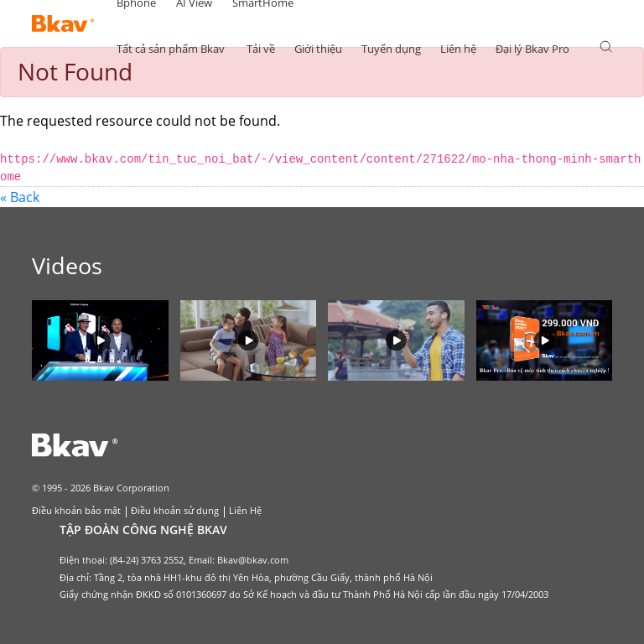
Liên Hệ (245, 510)
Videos (67, 265)
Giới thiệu (318, 49)
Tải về (261, 49)
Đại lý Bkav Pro (532, 49)
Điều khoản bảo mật (76, 510)
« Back (20, 197)
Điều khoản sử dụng (175, 510)
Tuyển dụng (391, 49)
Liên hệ (458, 49)
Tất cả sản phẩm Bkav (171, 49)
